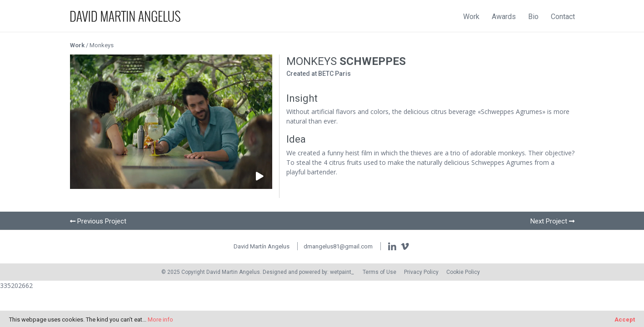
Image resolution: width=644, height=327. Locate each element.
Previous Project (102, 221)
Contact (563, 17)
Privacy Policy (421, 272)
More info (160, 320)
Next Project (549, 221)
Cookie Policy (463, 272)
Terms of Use (379, 272)
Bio (533, 17)
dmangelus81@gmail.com (338, 246)
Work (471, 17)
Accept (625, 320)
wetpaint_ (342, 272)
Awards (504, 17)
